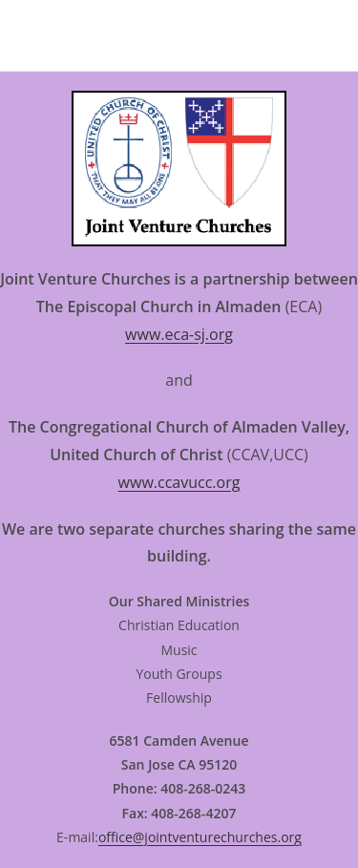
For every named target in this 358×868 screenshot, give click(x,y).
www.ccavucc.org (179, 482)
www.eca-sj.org (179, 334)
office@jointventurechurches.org (200, 837)
